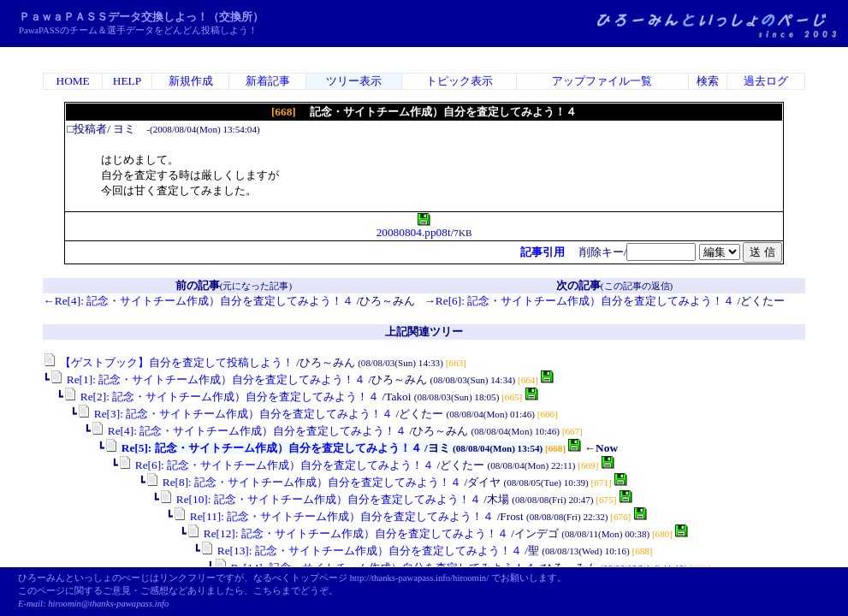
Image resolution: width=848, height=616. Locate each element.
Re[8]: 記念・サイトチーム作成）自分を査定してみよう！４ (303, 482)
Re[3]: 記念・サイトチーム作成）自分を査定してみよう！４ (235, 414)
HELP (127, 81)
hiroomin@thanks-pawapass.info (108, 604)
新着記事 (268, 81)
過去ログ (766, 81)
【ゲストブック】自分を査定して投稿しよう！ (168, 362)
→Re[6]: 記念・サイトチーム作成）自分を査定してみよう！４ (580, 301)
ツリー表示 (354, 81)
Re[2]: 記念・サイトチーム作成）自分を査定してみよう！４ (221, 397)
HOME (73, 81)
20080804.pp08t (414, 227)
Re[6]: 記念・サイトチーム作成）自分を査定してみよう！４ (276, 465)
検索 (708, 81)
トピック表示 (460, 81)
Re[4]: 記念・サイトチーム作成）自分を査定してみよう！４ (249, 431)
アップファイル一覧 (602, 81)
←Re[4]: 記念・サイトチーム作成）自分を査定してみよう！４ (198, 301)
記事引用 (543, 252)
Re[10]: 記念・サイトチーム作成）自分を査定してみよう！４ (320, 499)
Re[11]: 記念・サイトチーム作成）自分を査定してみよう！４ (333, 516)
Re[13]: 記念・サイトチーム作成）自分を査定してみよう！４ (361, 551)
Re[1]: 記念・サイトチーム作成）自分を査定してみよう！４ (208, 379)
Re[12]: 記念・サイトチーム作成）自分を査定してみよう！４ (347, 533)
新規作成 (191, 81)
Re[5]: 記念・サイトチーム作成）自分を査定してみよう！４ (263, 448)
